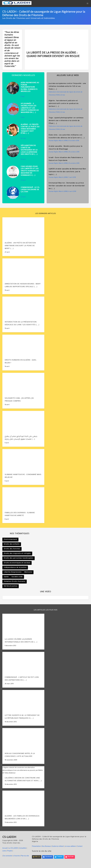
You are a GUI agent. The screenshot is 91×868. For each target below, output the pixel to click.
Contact (80, 846)
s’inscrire (17, 856)
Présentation (36, 846)
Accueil (5, 848)
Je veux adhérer (70, 846)
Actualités (23, 848)
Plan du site (25, 856)
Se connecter (8, 856)
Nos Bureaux (46, 846)
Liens (4, 851)
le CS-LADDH (13, 848)
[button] (87, 3)
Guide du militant (58, 846)
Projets (10, 851)
